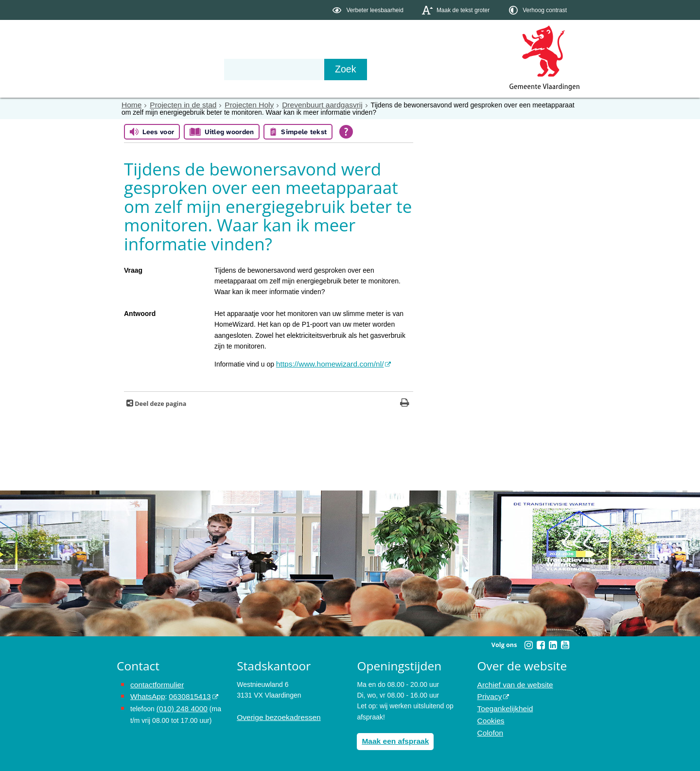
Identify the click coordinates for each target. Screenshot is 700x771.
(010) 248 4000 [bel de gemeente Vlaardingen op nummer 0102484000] (180, 704)
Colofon (489, 726)
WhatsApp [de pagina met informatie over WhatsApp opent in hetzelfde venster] (146, 693)
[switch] (369, 10)
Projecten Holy (238, 105)
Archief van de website (512, 683)
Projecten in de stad (178, 105)
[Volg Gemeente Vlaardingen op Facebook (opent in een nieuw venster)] (541, 643)
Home (131, 105)
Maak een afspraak (392, 738)
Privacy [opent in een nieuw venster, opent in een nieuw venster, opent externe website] (489, 693)
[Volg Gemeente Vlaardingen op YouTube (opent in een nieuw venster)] (565, 643)
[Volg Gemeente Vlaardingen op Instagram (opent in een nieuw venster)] (528, 643)
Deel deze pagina (160, 402)
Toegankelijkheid (503, 704)
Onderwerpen (145, 69)
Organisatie (265, 69)
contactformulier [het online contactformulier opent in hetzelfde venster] (155, 683)
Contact (324, 69)
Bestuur (207, 69)
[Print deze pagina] (405, 402)
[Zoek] (454, 70)
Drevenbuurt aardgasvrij (305, 105)
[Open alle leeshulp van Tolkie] (346, 131)
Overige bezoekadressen (275, 715)
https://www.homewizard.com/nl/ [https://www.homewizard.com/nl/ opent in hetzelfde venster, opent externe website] (325, 363)
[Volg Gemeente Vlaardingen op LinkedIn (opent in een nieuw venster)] (553, 643)
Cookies (490, 715)
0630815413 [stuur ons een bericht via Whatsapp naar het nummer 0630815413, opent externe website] (184, 693)
